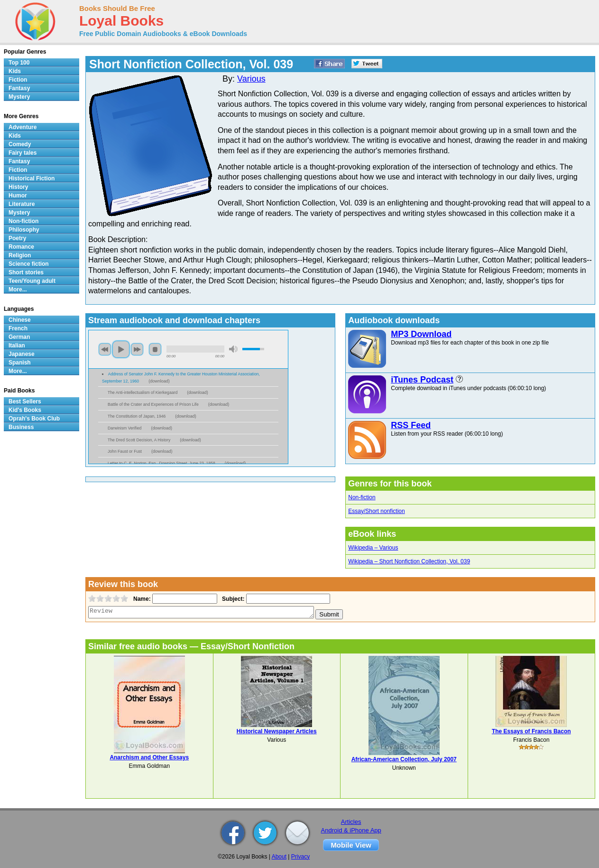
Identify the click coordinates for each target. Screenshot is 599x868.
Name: (141, 599)
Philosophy (24, 230)
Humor (18, 196)
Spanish (20, 363)
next (137, 349)
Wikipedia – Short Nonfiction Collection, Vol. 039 (409, 561)
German (19, 337)
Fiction (18, 80)
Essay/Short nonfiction (376, 511)
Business (21, 427)
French (18, 328)
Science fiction (29, 264)
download (159, 381)
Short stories (26, 272)
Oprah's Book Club (34, 419)
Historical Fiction (32, 178)
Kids (15, 71)
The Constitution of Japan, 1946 (137, 416)
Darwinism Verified (124, 428)
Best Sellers (25, 401)
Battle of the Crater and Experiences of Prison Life (153, 404)
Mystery (19, 97)
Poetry (17, 238)
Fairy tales (23, 153)
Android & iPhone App (351, 830)
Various (251, 79)
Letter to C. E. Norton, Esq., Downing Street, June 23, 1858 (161, 463)
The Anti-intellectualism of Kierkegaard (143, 392)
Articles (351, 822)
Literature (22, 204)
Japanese (22, 354)
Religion (20, 255)
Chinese (20, 320)
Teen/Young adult (32, 281)
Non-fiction (362, 497)
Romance (21, 247)
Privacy (300, 857)
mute (233, 349)
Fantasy (19, 88)
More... (18, 289)
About (279, 857)
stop (155, 349)
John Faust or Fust (125, 451)
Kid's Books (25, 410)
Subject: (232, 599)
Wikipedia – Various (373, 548)
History (18, 187)
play (121, 349)
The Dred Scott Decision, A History (139, 440)
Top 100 (19, 63)
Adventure (23, 127)
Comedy (20, 144)
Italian (17, 345)
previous (105, 349)
